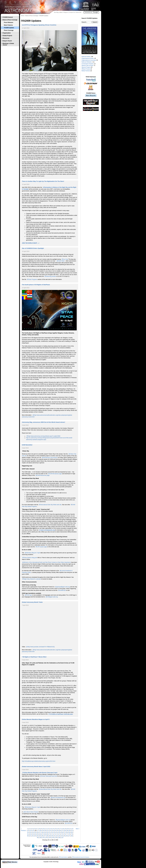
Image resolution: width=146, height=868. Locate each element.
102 (47, 838)
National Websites (87, 62)
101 (44, 838)
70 (50, 834)
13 (51, 829)
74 (60, 834)
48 (43, 832)
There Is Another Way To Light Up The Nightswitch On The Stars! (43, 181)
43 (30, 832)
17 (60, 829)
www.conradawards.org (48, 530)
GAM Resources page (43, 475)
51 (50, 832)
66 (40, 834)
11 (46, 829)
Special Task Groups (87, 65)
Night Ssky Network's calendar (32, 579)
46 (38, 832)
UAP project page (42, 547)
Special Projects (86, 67)
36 (60, 831)
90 (52, 836)
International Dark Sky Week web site (51, 505)
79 (72, 834)
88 (47, 836)
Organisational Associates (89, 60)
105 (56, 838)
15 (56, 829)
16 (58, 829)
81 (30, 836)
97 (69, 836)
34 (55, 831)
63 (33, 834)
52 (52, 832)
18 (63, 829)
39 (67, 831)
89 (50, 836)
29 (43, 831)
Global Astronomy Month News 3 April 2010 (36, 767)
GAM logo (29, 595)
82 (33, 836)
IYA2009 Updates (9, 28)
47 (40, 832)
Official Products (86, 69)
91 (55, 836)
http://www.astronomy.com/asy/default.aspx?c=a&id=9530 (44, 436)
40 (70, 831)
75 (62, 834)
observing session (51, 276)
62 (30, 834)
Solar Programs (33, 279)
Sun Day (65, 259)
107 (62, 838)
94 (62, 836)
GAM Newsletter (27, 445)
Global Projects (7, 36)
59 (69, 832)
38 (65, 831)
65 (38, 834)
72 (55, 834)
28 (40, 831)
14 (53, 829)
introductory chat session (50, 458)
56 (62, 832)
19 (65, 829)
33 (53, 831)
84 (38, 836)
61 (28, 834)
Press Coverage (9, 30)
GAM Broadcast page (56, 474)
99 (38, 838)
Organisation (7, 33)
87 (45, 836)
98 (72, 836)
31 (48, 831)
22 (73, 829)
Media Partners (86, 71)
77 (67, 834)
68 (45, 834)
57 (65, 832)
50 (47, 832)
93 (60, 836)
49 (45, 832)
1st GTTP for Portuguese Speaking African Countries (39, 25)
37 (62, 831)
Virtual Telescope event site (49, 776)
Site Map (56, 12)
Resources (6, 38)
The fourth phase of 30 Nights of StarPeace (36, 285)
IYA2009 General (8, 17)
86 (43, 836)
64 (35, 834)
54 (57, 832)
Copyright (46, 862)
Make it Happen (64, 12)
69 (47, 834)
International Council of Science (81, 857)
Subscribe (79, 12)
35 (57, 831)
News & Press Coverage (10, 20)
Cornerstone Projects (87, 64)
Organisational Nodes (88, 58)
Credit (51, 862)
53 (55, 832)
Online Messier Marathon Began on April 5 (36, 719)
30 (45, 831)
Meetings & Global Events (8, 44)
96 (67, 836)
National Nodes (86, 57)
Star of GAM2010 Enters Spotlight (33, 248)
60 (72, 832)
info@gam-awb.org (52, 597)
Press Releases (9, 22)
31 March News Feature (32, 812)
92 (57, 836)
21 (70, 829)
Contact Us (72, 12)
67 (43, 834)
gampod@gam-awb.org (63, 587)
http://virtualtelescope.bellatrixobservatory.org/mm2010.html (39, 761)
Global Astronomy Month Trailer (32, 602)
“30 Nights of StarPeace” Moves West (34, 657)
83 (35, 836)
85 (40, 836)
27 (38, 831)
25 (33, 831)
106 (59, 838)
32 (50, 831)
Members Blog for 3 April (33, 553)
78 (69, 834)
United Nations (64, 857)
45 (35, 832)
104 (53, 838)
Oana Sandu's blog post (30, 558)
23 (28, 831)
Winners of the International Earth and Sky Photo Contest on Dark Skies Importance (47, 562)
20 (68, 829)
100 (40, 838)
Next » (78, 829)
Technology (56, 862)
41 (72, 831)
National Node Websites (10, 862)
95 (65, 836)
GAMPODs (63, 590)
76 (65, 834)
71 (52, 834)
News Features (8, 25)
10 (43, 829)
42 (28, 832)
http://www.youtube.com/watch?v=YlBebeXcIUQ (41, 647)
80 (28, 836)
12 (48, 829)
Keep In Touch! (7, 41)
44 (33, 832)
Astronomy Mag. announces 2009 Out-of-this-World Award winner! (44, 422)
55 (60, 832)
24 (31, 831)
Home (22, 16)
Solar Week (61, 261)
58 (67, 832)
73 (57, 834)
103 (50, 838)
